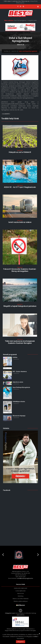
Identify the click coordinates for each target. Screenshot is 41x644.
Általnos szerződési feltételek (21, 599)
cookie (35, 636)
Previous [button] (3, 554)
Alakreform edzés (18, 382)
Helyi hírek (14, 51)
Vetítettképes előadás (19, 402)
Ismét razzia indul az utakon (20, 222)
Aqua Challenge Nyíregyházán (21, 387)
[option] (20, 555)
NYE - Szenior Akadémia (20, 372)
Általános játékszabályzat (21, 601)
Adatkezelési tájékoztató (21, 588)
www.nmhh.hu (21, 615)
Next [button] (38, 554)
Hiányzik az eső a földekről (20, 152)
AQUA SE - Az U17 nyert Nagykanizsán (20, 187)
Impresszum (21, 593)
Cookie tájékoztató (20, 591)
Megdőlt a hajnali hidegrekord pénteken (20, 306)
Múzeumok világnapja (19, 416)
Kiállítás (15, 357)
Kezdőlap (6, 51)
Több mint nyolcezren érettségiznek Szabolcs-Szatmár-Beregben (20, 342)
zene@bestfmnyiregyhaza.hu (25, 578)
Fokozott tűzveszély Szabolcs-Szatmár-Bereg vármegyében (20, 270)
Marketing (21, 596)
